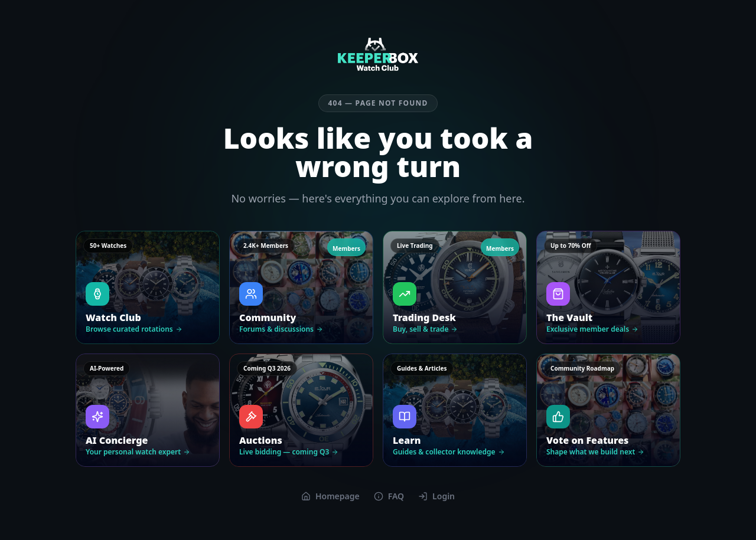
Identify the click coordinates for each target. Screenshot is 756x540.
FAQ (389, 496)
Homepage (330, 496)
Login (436, 496)
